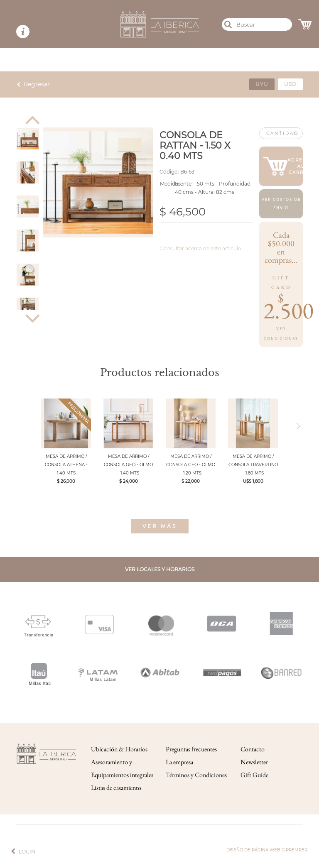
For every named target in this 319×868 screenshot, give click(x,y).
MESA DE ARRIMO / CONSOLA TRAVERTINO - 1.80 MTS (253, 465)
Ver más (160, 526)
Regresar (37, 84)
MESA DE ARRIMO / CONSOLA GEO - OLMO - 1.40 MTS (128, 465)
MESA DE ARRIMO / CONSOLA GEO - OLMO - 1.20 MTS (191, 465)
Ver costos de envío (281, 204)
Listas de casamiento (116, 788)
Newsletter (254, 762)
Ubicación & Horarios (119, 749)
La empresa (179, 762)
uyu (262, 84)
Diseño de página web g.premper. (267, 850)
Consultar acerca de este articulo (200, 248)
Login (27, 852)
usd (290, 84)
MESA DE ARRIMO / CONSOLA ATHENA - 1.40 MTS (66, 465)
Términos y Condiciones (196, 775)
